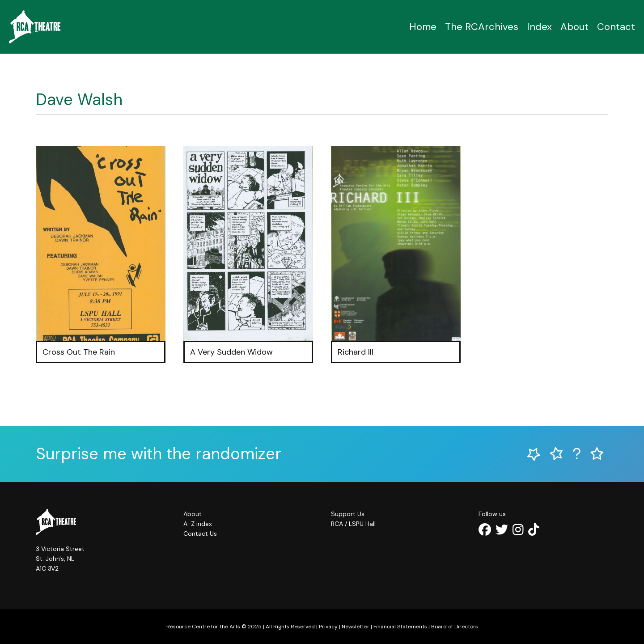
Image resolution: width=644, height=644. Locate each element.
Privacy (328, 627)
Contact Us (200, 534)
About (574, 27)
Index (539, 27)
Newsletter (356, 627)
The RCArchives (482, 27)
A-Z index (198, 524)
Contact (616, 27)
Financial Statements (400, 627)
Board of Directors (455, 627)
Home (423, 27)
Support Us (348, 514)
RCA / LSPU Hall (353, 524)
